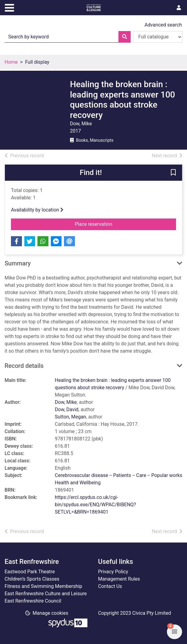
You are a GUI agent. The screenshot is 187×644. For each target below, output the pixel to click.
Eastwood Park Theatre (30, 572)
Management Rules (119, 579)
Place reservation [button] (126, 224)
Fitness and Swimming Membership (43, 586)
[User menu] (179, 8)
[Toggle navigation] (9, 7)
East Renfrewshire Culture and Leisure (46, 594)
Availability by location (37, 210)
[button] (173, 173)
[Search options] (158, 37)
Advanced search (163, 25)
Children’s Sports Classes (32, 579)
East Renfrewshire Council (33, 601)
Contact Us (110, 586)
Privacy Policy (113, 572)
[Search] (125, 37)
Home (11, 62)
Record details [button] (24, 366)
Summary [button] (18, 263)
